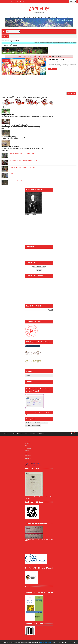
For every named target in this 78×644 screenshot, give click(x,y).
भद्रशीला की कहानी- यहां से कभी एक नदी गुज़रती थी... (22, 166)
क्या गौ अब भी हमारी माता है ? (35, 59)
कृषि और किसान (29, 422)
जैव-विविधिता (38, 422)
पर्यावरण (45, 422)
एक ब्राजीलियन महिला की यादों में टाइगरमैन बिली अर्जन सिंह (24, 159)
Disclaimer (28, 457)
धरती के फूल (12, 173)
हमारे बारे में (32, 433)
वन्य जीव (27, 450)
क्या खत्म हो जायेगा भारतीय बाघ (17, 180)
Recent (29, 411)
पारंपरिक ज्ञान (28, 454)
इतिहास (27, 452)
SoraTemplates (26, 641)
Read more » (31, 68)
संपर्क (26, 433)
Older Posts (71, 91)
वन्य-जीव (28, 424)
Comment (49, 411)
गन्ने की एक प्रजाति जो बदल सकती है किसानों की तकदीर (22, 152)
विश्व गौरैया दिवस (36, 424)
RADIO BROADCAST (16, 433)
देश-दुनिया (7, 61)
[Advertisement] (39, 81)
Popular (39, 411)
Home (5, 433)
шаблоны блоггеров (46, 641)
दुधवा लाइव (39, 8)
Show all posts (57, 56)
